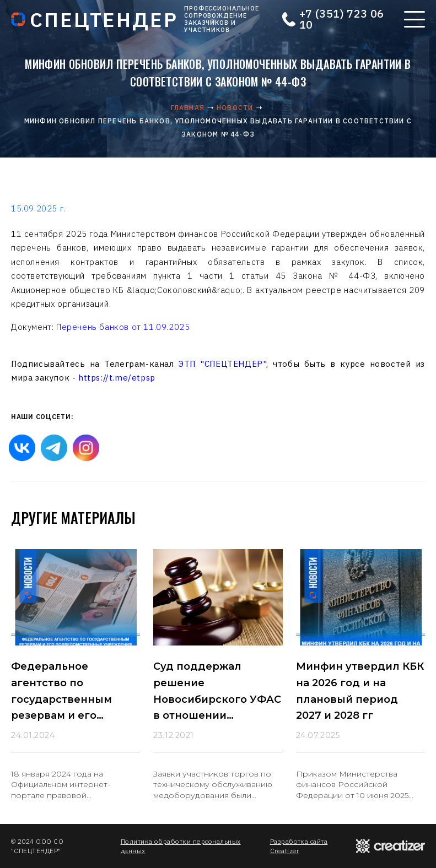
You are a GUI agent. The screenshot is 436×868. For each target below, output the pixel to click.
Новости (235, 108)
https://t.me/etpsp (117, 378)
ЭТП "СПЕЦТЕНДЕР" (222, 364)
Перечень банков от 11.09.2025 (123, 327)
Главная (188, 108)
